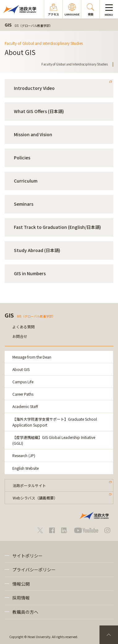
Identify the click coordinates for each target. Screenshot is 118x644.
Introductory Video (34, 88)
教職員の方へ (25, 612)
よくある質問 (23, 327)
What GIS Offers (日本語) (39, 111)
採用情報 (21, 598)
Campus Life (23, 382)
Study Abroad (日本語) (37, 250)
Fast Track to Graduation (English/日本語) (57, 227)
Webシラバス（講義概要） (35, 498)
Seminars (24, 204)
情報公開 (21, 584)
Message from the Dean (32, 357)
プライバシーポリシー (34, 570)
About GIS (21, 369)
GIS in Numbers (30, 273)
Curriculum (26, 181)
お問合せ (20, 336)
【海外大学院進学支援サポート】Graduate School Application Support (55, 422)
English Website (25, 468)
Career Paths (23, 394)
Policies (22, 158)
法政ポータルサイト (29, 485)
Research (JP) (24, 455)
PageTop (109, 635)
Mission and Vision (33, 134)
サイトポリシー (27, 556)
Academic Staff (25, 406)
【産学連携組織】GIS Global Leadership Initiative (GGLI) (54, 440)
